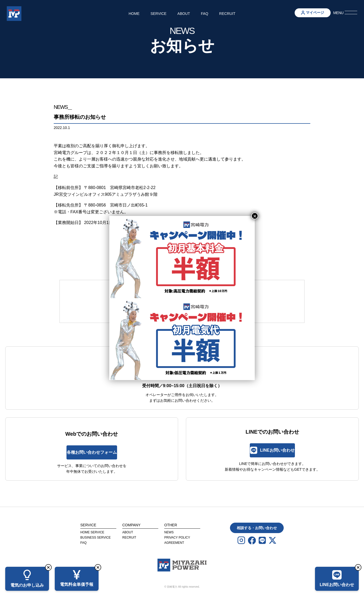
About (184, 14)
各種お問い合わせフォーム (92, 452)
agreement (174, 543)
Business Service (95, 538)
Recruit (227, 14)
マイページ (313, 13)
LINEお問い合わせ (272, 450)
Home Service (92, 532)
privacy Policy (177, 538)
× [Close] (255, 216)
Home (134, 14)
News (169, 532)
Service (158, 14)
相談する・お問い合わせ (257, 528)
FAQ (205, 14)
